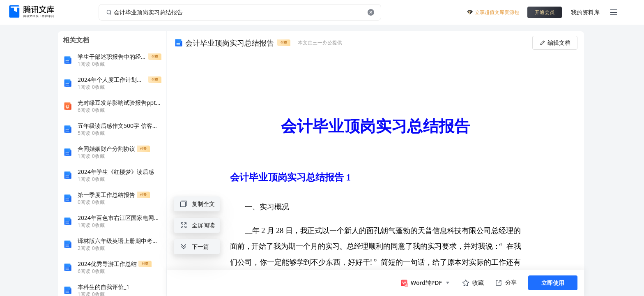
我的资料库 (585, 12)
